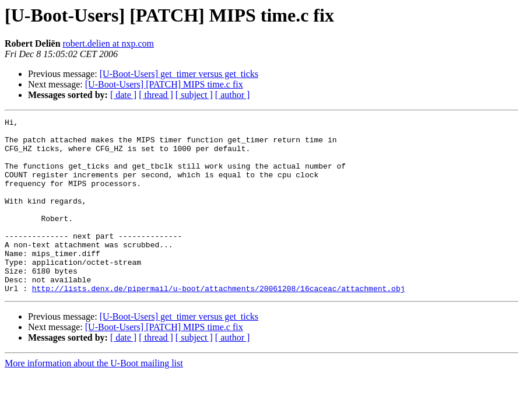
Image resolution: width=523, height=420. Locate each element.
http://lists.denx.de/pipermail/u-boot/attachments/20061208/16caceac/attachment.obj (219, 323)
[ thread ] (156, 95)
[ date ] (123, 95)
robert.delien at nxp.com (108, 43)
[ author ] (233, 95)
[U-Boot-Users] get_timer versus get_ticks (179, 74)
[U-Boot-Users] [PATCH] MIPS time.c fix (164, 84)
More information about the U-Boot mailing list (94, 398)
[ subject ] (194, 95)
